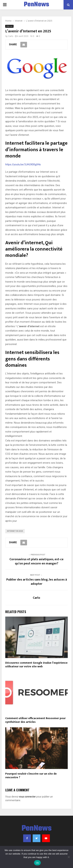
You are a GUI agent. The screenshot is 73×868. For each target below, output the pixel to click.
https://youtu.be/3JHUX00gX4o (23, 164)
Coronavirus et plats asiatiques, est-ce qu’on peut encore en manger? (36, 561)
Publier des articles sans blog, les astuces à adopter (37, 582)
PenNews (36, 5)
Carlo (11, 36)
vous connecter (27, 797)
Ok (37, 863)
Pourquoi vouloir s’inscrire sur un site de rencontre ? (31, 776)
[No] (69, 857)
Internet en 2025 (15, 531)
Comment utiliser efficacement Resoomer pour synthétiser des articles (35, 720)
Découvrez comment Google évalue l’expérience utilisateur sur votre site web (36, 665)
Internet (9, 26)
